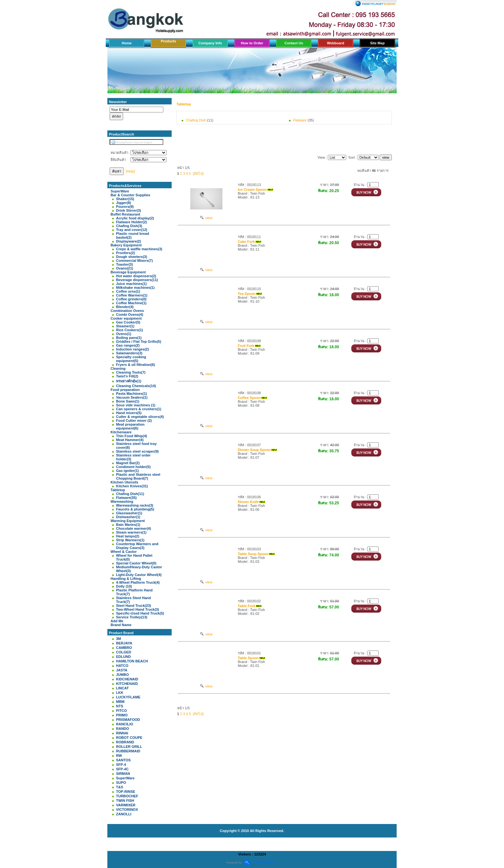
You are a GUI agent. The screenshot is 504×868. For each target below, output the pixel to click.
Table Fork (247, 606)
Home (127, 43)
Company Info (210, 43)
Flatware (300, 120)
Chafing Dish (196, 120)
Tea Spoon (247, 294)
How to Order (252, 43)
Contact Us (294, 43)
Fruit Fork (246, 346)
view (206, 218)
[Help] (130, 171)
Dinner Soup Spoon (254, 450)
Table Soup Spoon (253, 554)
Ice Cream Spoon (252, 190)
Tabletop (184, 104)
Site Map (377, 43)
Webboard (336, 43)
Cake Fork (246, 242)
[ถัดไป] (198, 173)
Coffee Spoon (249, 398)
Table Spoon (248, 658)
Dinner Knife (248, 502)
